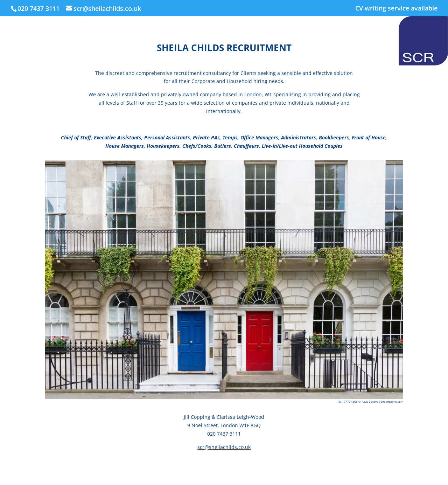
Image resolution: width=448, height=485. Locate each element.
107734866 (350, 401)
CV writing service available (396, 9)
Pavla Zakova (370, 401)
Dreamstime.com (392, 401)
